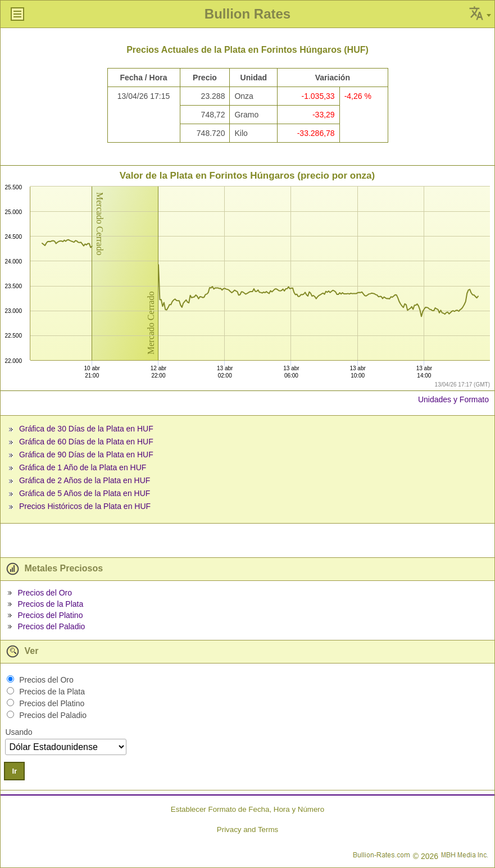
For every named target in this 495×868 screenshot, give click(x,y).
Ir (14, 771)
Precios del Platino (50, 615)
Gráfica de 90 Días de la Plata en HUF (86, 455)
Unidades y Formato (453, 399)
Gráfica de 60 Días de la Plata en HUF (86, 442)
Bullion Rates (247, 14)
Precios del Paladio (51, 626)
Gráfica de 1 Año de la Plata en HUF (83, 467)
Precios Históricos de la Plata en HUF (85, 506)
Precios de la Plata (50, 604)
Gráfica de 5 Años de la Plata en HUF (85, 493)
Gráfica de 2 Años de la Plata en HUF (85, 480)
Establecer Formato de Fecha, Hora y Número (247, 809)
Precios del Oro (44, 593)
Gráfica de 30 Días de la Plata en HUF (86, 429)
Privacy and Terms (247, 830)
